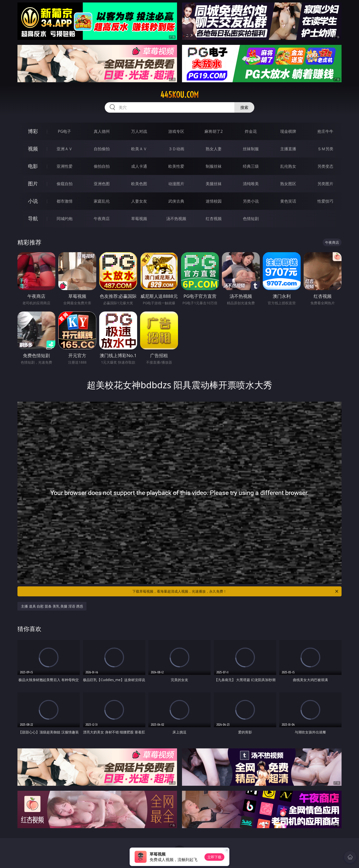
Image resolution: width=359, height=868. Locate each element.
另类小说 (251, 201)
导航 (33, 218)
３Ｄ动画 (176, 149)
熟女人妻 (214, 149)
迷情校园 (214, 201)
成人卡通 (139, 166)
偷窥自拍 (65, 184)
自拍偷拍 (102, 149)
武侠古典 (176, 201)
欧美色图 (139, 184)
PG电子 (64, 131)
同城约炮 (65, 219)
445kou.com (179, 95)
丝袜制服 (251, 149)
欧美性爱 (176, 166)
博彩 (33, 131)
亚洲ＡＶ (65, 149)
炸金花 (251, 131)
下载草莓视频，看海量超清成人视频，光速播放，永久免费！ (236, 591)
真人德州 (102, 131)
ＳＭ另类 (325, 149)
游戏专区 (176, 131)
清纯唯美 (251, 184)
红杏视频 (214, 219)
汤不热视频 (176, 219)
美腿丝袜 (214, 184)
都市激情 (65, 201)
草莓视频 (139, 219)
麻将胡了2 (214, 131)
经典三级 (251, 166)
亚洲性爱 (65, 166)
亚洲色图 (102, 184)
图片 (33, 184)
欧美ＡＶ (139, 149)
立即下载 (214, 857)
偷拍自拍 (102, 166)
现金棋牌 (288, 131)
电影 (33, 166)
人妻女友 (139, 201)
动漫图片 (176, 184)
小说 (33, 201)
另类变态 (325, 166)
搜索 (244, 107)
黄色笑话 (288, 201)
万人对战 (139, 131)
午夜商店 (102, 219)
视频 (33, 149)
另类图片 (325, 184)
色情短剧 (251, 219)
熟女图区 (288, 184)
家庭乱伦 (102, 201)
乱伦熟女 (288, 166)
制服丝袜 (214, 166)
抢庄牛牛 (325, 131)
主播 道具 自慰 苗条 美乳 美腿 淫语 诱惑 (52, 606)
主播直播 (288, 149)
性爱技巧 (325, 201)
